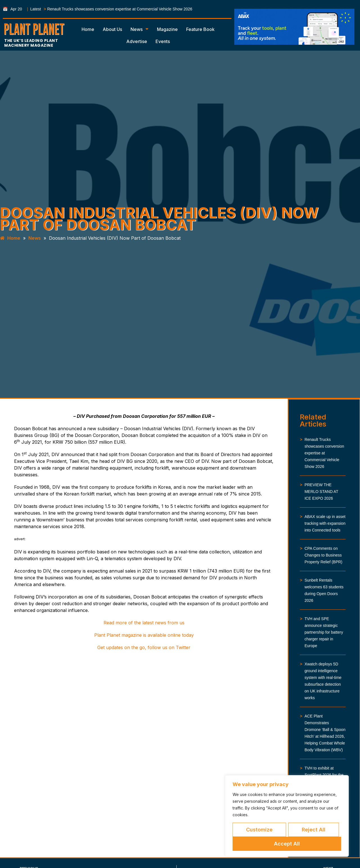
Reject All (314, 830)
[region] (287, 816)
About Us (112, 29)
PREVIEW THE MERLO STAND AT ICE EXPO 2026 (321, 492)
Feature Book (200, 29)
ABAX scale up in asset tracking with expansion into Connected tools (325, 523)
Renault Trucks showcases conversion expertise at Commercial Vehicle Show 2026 (120, 9)
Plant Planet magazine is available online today (144, 635)
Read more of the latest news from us (144, 623)
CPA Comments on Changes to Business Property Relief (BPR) (324, 555)
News (139, 29)
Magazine (167, 29)
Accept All (287, 844)
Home (88, 29)
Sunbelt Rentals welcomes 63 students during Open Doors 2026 (324, 590)
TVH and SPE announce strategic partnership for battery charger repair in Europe (324, 632)
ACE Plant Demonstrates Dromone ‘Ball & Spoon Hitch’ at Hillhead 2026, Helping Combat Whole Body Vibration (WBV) (325, 733)
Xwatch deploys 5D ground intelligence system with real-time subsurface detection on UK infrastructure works (323, 681)
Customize (259, 830)
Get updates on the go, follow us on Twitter (144, 647)
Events (163, 41)
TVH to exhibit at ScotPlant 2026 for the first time (324, 775)
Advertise (137, 41)
